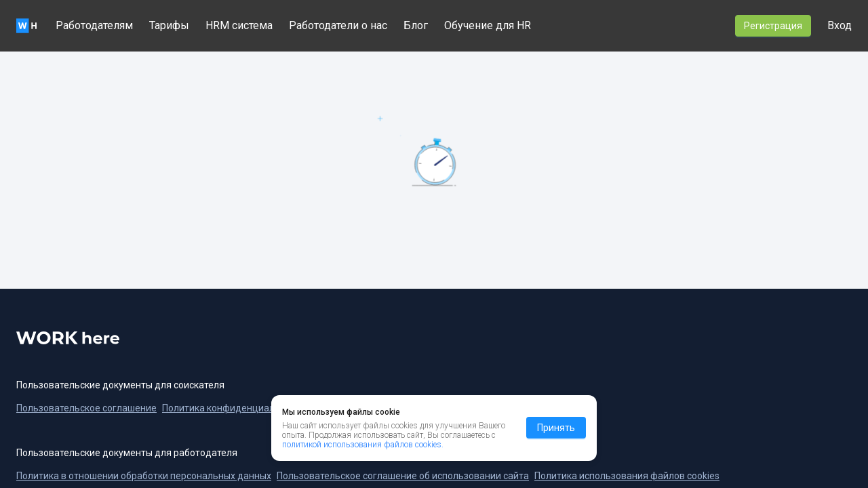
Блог (416, 25)
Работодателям (94, 25)
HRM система (239, 25)
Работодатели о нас (338, 25)
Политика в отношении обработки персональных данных (144, 476)
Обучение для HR (488, 25)
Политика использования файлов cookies (627, 476)
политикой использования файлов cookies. (363, 473)
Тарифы (169, 25)
